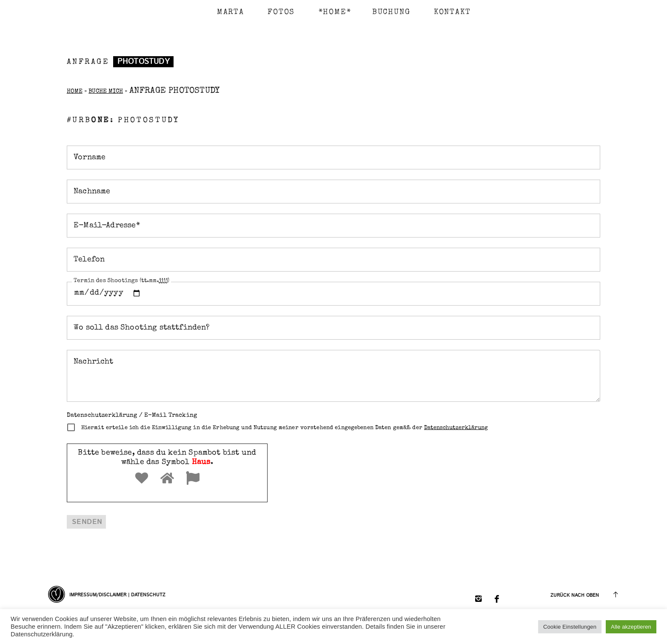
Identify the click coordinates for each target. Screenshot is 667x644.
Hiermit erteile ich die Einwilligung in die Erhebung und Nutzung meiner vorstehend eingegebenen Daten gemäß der (285, 428)
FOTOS (281, 12)
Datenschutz (148, 595)
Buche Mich (106, 92)
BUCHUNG (391, 12)
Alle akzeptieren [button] (631, 627)
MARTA (231, 12)
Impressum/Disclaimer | (100, 595)
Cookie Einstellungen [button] (570, 627)
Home (75, 92)
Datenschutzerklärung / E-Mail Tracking (132, 416)
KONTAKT (452, 12)
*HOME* (331, 12)
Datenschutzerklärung (456, 428)
